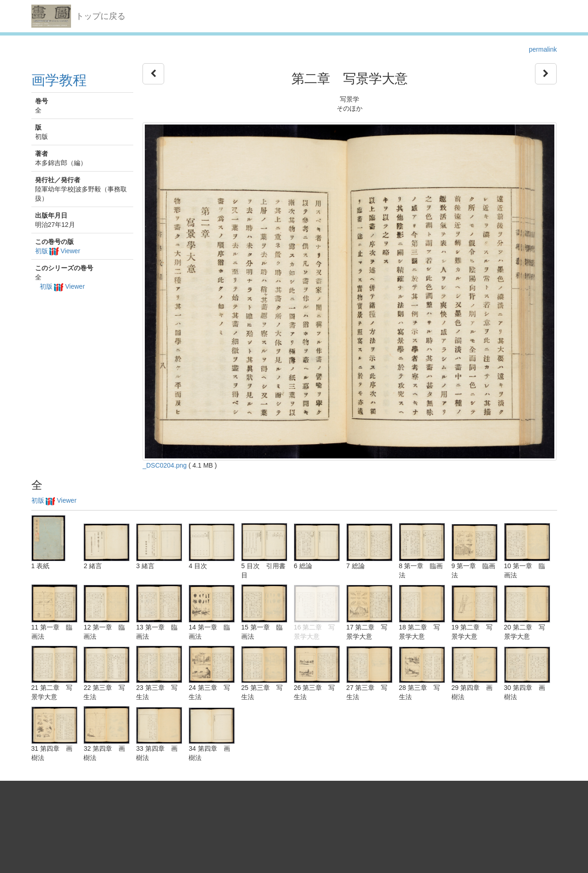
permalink (543, 49)
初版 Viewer (58, 251)
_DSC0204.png (165, 465)
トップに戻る (101, 16)
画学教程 (59, 80)
